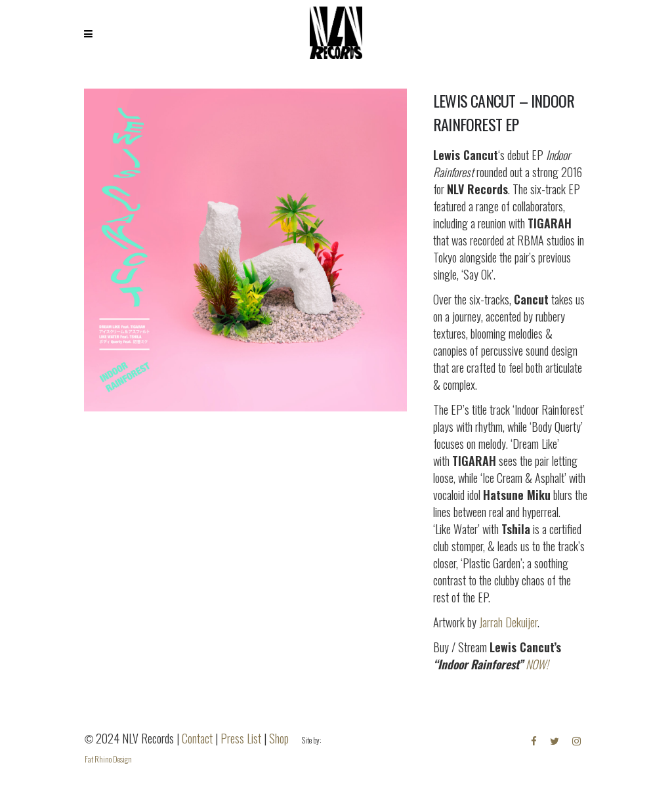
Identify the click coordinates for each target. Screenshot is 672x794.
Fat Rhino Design (108, 759)
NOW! (537, 664)
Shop (279, 738)
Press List (241, 738)
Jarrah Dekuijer (508, 622)
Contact (197, 738)
